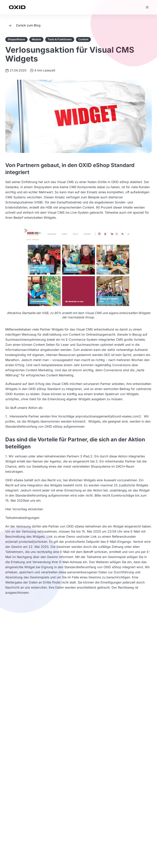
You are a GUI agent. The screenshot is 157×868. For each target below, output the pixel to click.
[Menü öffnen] (147, 7)
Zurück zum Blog (25, 25)
